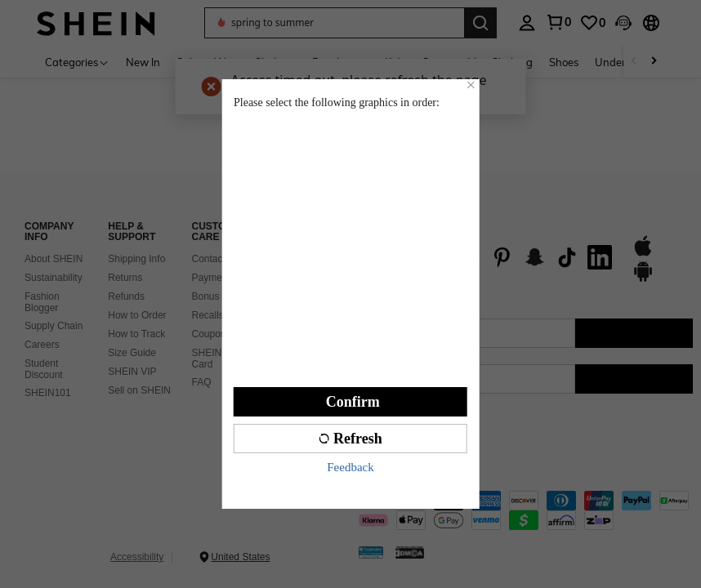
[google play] (643, 279)
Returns (125, 278)
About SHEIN (54, 259)
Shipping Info (136, 259)
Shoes (564, 62)
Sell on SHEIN (139, 390)
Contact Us (216, 259)
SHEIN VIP (132, 372)
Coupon (209, 334)
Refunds (126, 296)
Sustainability (54, 278)
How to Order (137, 315)
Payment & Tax (225, 278)
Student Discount (44, 369)
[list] (487, 257)
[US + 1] (391, 379)
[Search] (480, 23)
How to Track (136, 334)
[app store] (643, 254)
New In (143, 62)
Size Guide (132, 353)
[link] (592, 23)
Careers (42, 345)
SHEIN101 (48, 393)
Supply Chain (54, 326)
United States (240, 557)
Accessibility (137, 557)
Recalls (208, 315)
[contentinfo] (526, 510)
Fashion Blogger (42, 302)
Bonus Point (219, 296)
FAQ (202, 382)
